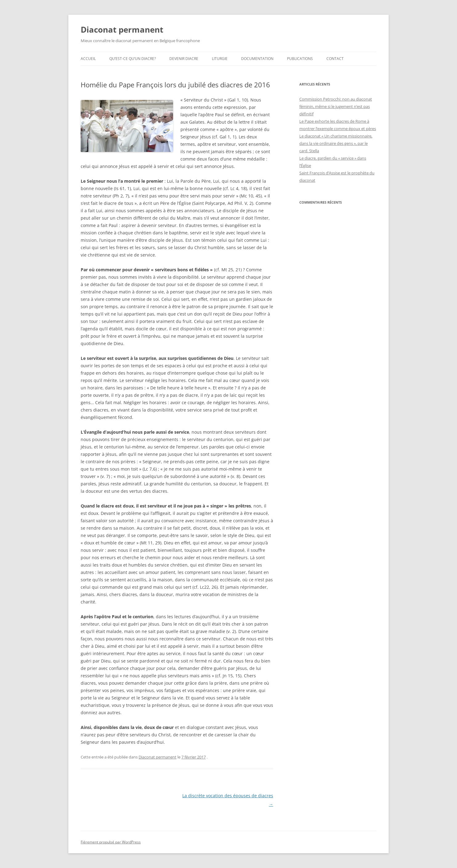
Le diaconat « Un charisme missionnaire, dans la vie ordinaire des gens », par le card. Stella (336, 143)
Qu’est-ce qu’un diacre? (133, 59)
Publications (300, 59)
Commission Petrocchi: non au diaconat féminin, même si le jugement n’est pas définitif (336, 106)
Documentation (257, 59)
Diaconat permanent (122, 30)
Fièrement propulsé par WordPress (111, 842)
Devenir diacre (184, 59)
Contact (335, 59)
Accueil (88, 59)
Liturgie (220, 59)
